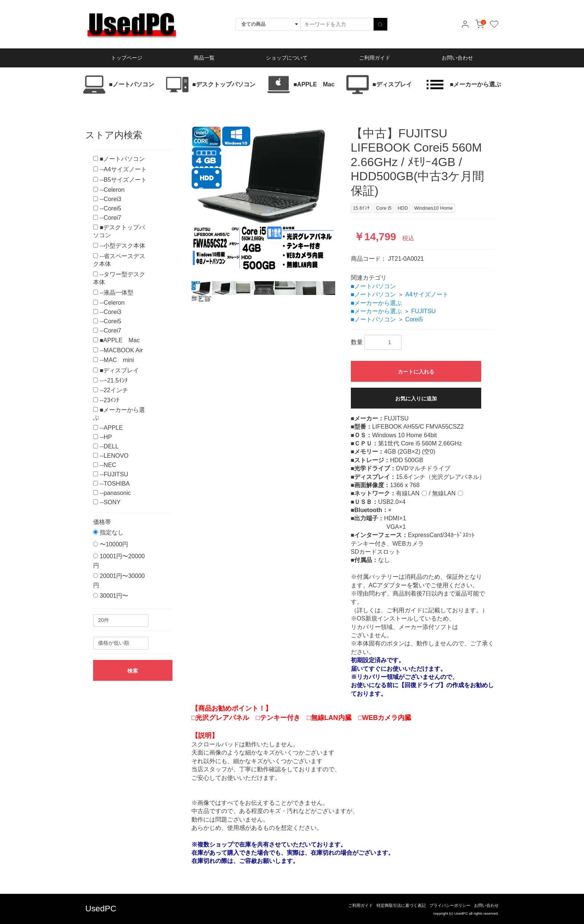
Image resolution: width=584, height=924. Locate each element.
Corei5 (414, 319)
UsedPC (101, 909)
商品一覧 (204, 58)
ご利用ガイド (375, 58)
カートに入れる (416, 372)
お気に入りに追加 (416, 399)
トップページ (127, 58)
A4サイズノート (427, 294)
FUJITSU (423, 311)
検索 (133, 671)
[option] (263, 198)
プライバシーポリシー (450, 905)
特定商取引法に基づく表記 (401, 905)
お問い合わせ (457, 58)
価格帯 (102, 522)
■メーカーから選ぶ (377, 303)
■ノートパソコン (374, 286)
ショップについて (287, 58)
